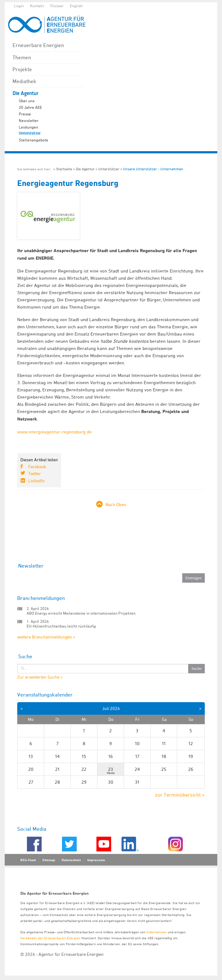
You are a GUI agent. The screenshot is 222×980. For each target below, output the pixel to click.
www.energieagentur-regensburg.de (54, 432)
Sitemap (49, 860)
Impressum (96, 860)
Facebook (37, 466)
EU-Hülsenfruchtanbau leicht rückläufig (61, 626)
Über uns (27, 101)
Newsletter (29, 120)
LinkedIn (36, 481)
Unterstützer (30, 133)
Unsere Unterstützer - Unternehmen (153, 169)
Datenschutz (71, 860)
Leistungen (28, 127)
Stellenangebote (34, 140)
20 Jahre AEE (30, 107)
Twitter (35, 473)
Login (19, 6)
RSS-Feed (28, 860)
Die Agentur (26, 93)
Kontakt (37, 6)
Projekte (22, 69)
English (76, 6)
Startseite (64, 169)
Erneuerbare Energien (38, 45)
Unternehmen (157, 932)
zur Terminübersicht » (180, 795)
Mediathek (24, 81)
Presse (25, 114)
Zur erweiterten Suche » (40, 677)
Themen (22, 57)
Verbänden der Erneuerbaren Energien (50, 938)
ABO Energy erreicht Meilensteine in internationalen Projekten (81, 613)
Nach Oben (116, 504)
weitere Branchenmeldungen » (46, 637)
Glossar (57, 6)
